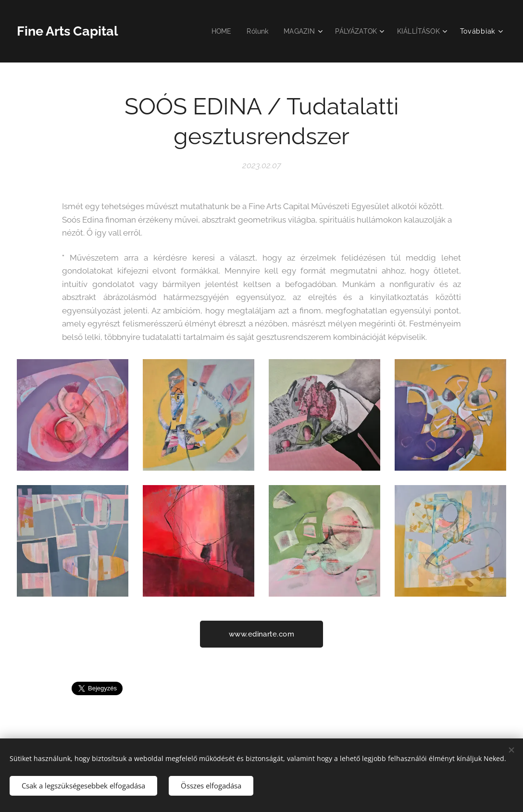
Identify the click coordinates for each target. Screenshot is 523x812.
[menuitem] (215, 31)
